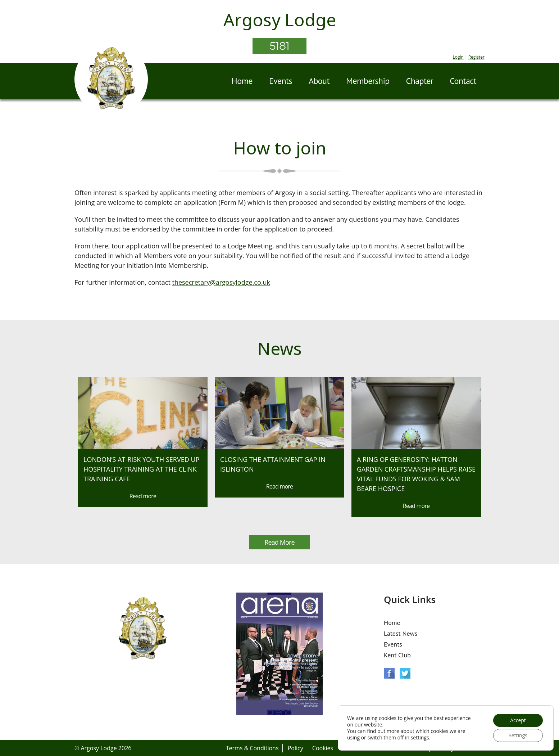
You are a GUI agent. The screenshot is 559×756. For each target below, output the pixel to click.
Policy (296, 748)
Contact (463, 81)
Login (458, 57)
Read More (279, 542)
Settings (518, 735)
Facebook (389, 673)
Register (476, 57)
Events (281, 81)
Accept (518, 720)
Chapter (420, 81)
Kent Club (397, 655)
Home (242, 81)
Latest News (401, 633)
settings (420, 738)
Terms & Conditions (252, 748)
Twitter (405, 673)
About (319, 81)
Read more (143, 496)
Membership (368, 81)
